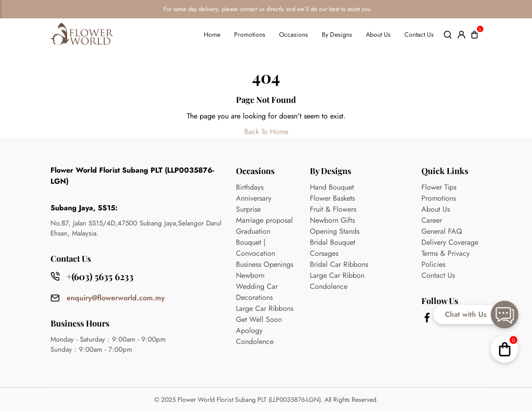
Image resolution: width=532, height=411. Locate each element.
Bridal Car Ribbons (339, 264)
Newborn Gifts (332, 220)
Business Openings (265, 264)
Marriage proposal (264, 220)
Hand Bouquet (332, 187)
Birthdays (250, 187)
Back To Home (266, 132)
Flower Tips (439, 187)
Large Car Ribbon (337, 275)
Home (212, 34)
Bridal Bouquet (333, 242)
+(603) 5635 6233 (100, 276)
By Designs (337, 34)
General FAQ (442, 231)
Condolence (255, 341)
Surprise (248, 209)
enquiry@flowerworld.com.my (116, 298)
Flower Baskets (332, 198)
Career (432, 220)
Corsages (324, 253)
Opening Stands (335, 231)
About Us (378, 34)
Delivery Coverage (450, 242)
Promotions (250, 34)
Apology (249, 330)
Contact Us (419, 34)
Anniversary (254, 198)
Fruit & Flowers (333, 209)
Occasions (294, 34)
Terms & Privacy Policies (445, 259)
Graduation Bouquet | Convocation (255, 242)
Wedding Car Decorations (257, 292)
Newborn (250, 275)
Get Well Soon (259, 319)
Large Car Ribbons (265, 308)
